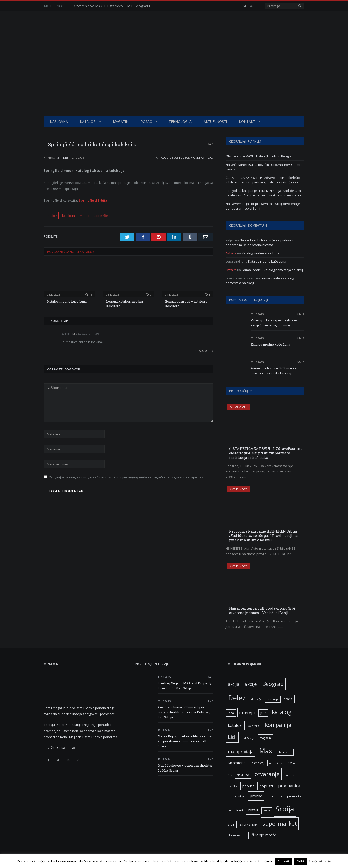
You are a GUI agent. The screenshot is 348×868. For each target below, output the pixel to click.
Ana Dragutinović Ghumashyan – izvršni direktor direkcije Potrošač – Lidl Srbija (185, 712)
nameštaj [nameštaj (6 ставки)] (258, 763)
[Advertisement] (174, 80)
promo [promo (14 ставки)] (256, 796)
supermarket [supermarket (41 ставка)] (280, 824)
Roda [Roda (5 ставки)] (267, 810)
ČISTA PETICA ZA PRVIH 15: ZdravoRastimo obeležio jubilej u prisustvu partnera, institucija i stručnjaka (263, 180)
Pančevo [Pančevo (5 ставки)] (290, 775)
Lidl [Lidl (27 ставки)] (232, 737)
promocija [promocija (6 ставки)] (275, 796)
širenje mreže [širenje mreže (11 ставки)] (264, 835)
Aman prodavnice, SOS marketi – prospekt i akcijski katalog (276, 371)
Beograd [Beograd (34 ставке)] (273, 684)
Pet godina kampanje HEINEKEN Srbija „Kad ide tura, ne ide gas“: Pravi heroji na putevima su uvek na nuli (264, 193)
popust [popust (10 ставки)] (248, 786)
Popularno (238, 300)
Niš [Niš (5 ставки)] (230, 775)
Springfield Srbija (93, 200)
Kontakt (247, 121)
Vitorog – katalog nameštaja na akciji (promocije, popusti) (274, 323)
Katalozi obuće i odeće (173, 157)
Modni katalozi (202, 157)
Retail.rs (62, 157)
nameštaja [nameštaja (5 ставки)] (276, 763)
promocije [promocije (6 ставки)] (294, 796)
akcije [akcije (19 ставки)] (251, 684)
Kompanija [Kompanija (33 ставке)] (278, 725)
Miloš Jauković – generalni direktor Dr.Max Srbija (185, 768)
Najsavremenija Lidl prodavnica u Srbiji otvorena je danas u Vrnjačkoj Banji (263, 611)
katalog (51, 216)
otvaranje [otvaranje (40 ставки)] (267, 774)
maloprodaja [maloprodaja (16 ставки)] (241, 752)
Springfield (102, 216)
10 (301, 362)
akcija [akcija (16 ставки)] (234, 684)
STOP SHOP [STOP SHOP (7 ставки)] (249, 825)
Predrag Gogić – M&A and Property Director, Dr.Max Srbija (185, 686)
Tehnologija (180, 121)
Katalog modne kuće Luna (67, 301)
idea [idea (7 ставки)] (231, 713)
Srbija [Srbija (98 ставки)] (285, 809)
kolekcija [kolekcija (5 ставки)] (253, 726)
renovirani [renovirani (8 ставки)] (235, 810)
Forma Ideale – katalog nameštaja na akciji (273, 270)
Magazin (121, 121)
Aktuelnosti (215, 121)
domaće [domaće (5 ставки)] (256, 699)
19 (301, 314)
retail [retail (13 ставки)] (253, 810)
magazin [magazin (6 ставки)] (265, 738)
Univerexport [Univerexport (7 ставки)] (237, 835)
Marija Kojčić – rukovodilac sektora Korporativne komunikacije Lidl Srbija (185, 741)
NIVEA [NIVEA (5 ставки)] (291, 763)
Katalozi (88, 121)
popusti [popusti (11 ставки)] (266, 786)
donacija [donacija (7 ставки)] (273, 699)
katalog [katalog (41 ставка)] (282, 712)
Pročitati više (320, 861)
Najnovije (261, 300)
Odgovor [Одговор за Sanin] (204, 351)
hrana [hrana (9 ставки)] (288, 699)
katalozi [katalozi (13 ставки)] (235, 725)
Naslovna (59, 121)
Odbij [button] (301, 861)
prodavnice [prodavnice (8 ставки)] (236, 796)
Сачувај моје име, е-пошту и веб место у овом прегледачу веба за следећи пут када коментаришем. (127, 477)
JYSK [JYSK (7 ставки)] (263, 713)
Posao (146, 121)
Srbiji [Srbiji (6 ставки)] (231, 825)
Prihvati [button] (283, 861)
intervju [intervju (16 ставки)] (247, 712)
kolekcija (69, 216)
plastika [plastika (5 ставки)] (232, 786)
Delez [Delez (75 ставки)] (237, 698)
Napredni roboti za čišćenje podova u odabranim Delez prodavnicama (260, 243)
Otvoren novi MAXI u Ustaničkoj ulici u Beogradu (112, 6)
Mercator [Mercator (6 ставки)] (285, 752)
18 (89, 294)
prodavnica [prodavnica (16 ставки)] (289, 786)
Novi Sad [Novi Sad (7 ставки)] (243, 775)
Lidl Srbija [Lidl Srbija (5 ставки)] (248, 738)
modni (85, 216)
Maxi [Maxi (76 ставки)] (266, 751)
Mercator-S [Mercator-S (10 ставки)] (237, 763)
